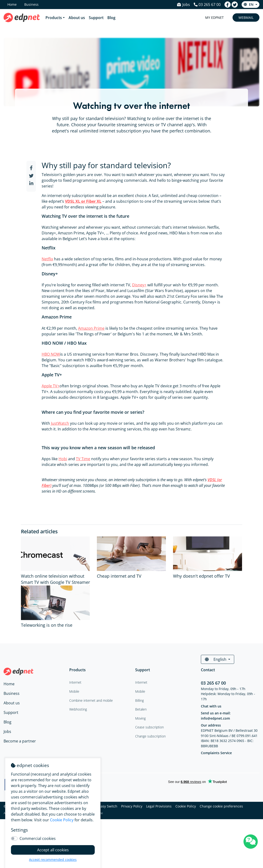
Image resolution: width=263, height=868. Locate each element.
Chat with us (211, 706)
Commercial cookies (38, 838)
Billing (139, 700)
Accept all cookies (53, 850)
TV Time (83, 459)
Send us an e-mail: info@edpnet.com (216, 716)
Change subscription (150, 736)
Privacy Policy (132, 806)
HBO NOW (51, 354)
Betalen (141, 709)
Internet (141, 682)
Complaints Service (216, 753)
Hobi (63, 459)
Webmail (246, 18)
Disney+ (139, 285)
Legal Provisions (159, 806)
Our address (211, 725)
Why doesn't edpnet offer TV (201, 576)
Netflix (47, 259)
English (216, 659)
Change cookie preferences (221, 806)
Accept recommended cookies (53, 860)
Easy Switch (108, 806)
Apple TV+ (51, 386)
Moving (140, 718)
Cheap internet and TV (119, 576)
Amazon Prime (91, 328)
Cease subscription (149, 727)
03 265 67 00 (213, 683)
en (249, 4)
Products (54, 18)
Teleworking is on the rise (47, 625)
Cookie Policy (186, 806)
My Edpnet (214, 18)
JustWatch (60, 423)
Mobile (140, 691)
